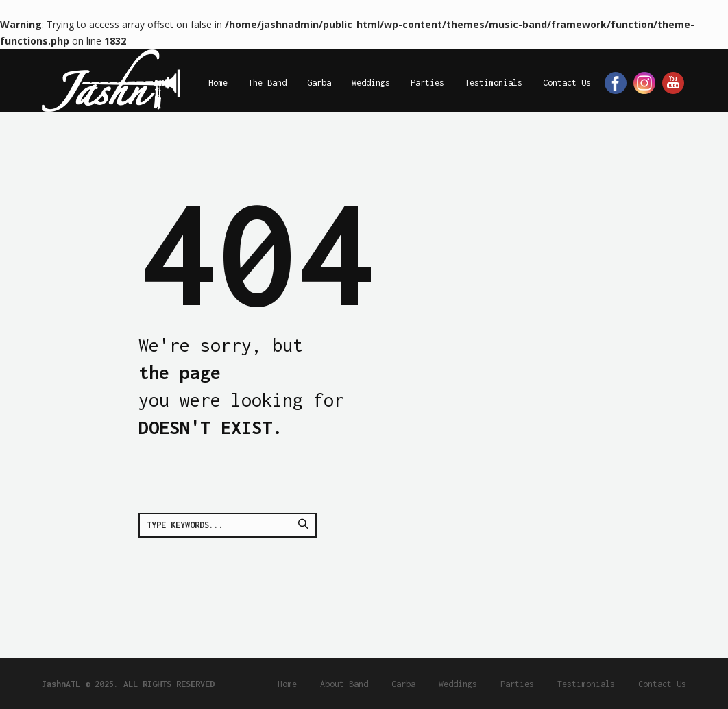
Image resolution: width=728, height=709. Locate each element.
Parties (517, 684)
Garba (403, 684)
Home (287, 684)
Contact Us (662, 684)
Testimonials (586, 684)
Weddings (458, 684)
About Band (344, 684)
